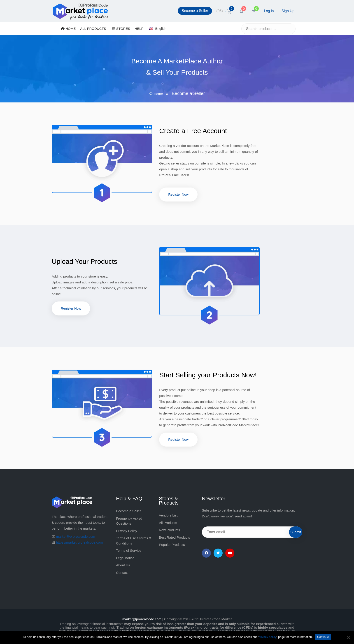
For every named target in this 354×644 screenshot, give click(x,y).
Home (158, 94)
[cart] (221, 11)
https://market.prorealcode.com (79, 542)
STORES (121, 29)
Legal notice (125, 558)
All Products (168, 523)
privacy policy (268, 637)
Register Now (178, 194)
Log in (269, 11)
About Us (123, 565)
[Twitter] (218, 553)
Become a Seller (195, 11)
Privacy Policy (127, 531)
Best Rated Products (175, 537)
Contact (122, 573)
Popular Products (172, 545)
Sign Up (288, 11)
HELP (139, 29)
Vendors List (168, 515)
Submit (296, 532)
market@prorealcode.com (76, 536)
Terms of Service (129, 550)
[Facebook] (206, 553)
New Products (169, 530)
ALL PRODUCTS (93, 29)
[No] (348, 637)
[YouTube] (230, 553)
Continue (323, 637)
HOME (68, 29)
